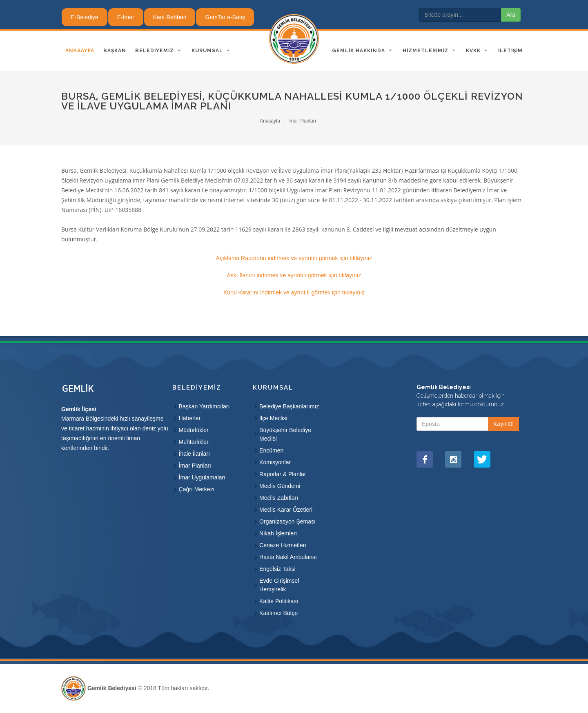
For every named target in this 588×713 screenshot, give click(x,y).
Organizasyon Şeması (287, 521)
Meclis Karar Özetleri (286, 510)
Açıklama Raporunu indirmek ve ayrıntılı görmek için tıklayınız (294, 258)
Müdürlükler (194, 430)
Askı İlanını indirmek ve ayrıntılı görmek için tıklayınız (294, 275)
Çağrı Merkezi (197, 489)
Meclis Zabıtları (279, 498)
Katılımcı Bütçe (278, 613)
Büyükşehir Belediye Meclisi (285, 434)
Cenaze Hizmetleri (283, 545)
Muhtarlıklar (194, 442)
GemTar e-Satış (225, 17)
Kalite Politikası (279, 601)
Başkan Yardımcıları (204, 406)
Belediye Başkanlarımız (289, 406)
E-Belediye (85, 17)
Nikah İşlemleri (278, 533)
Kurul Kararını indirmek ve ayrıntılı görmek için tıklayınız (294, 292)
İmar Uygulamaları (202, 477)
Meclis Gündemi (280, 486)
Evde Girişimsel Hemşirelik (279, 585)
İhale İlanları (194, 454)
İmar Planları (302, 121)
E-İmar (126, 17)
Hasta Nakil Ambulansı (288, 557)
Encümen (271, 450)
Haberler (190, 418)
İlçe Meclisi (273, 418)
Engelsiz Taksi (277, 569)
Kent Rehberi (170, 17)
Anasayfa (270, 121)
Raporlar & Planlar (283, 474)
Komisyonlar (275, 462)
